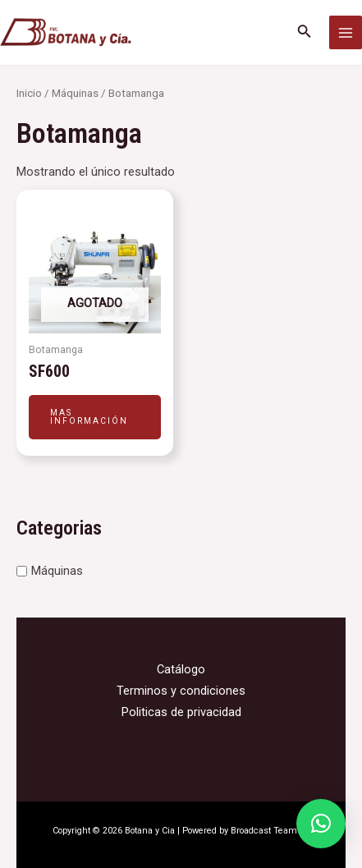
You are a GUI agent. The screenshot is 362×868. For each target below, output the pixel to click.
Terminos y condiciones (181, 691)
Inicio (29, 93)
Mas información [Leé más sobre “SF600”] (89, 417)
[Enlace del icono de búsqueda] (305, 32)
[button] (321, 824)
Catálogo (181, 669)
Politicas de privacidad (181, 712)
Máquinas (57, 571)
